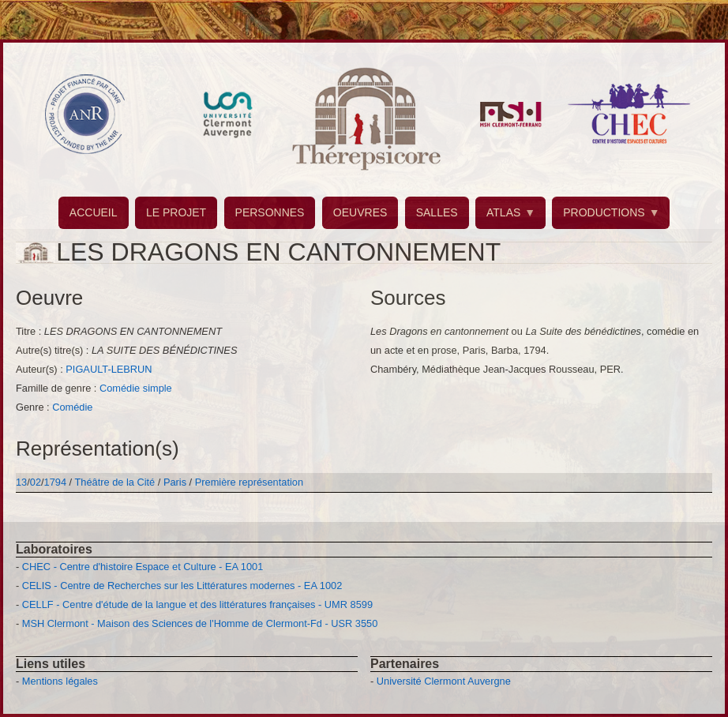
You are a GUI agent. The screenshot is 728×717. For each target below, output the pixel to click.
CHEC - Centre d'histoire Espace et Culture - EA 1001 (143, 567)
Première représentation (249, 482)
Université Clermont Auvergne (444, 681)
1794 (55, 482)
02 (36, 482)
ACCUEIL (94, 212)
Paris (175, 482)
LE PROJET (176, 212)
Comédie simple (136, 388)
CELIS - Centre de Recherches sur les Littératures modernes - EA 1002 (182, 586)
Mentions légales (60, 681)
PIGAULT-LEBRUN (109, 369)
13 (21, 482)
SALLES (437, 212)
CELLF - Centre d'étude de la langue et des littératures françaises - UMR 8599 (197, 604)
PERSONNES (270, 212)
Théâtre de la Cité (115, 482)
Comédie (72, 407)
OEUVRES (360, 212)
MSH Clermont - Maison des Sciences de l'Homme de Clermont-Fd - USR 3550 (200, 623)
